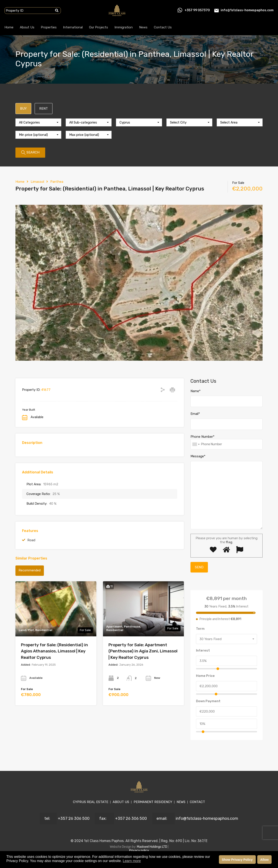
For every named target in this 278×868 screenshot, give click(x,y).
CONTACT (197, 802)
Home (9, 27)
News (143, 27)
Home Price (205, 676)
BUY (23, 109)
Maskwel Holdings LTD (152, 847)
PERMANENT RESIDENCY (153, 802)
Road (31, 540)
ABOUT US (121, 802)
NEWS (181, 802)
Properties (49, 27)
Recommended (30, 570)
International (73, 27)
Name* (196, 391)
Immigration (124, 27)
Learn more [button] (132, 861)
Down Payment (208, 701)
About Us (27, 27)
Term (200, 629)
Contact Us (163, 27)
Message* (198, 456)
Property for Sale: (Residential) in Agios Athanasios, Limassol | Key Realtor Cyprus (54, 651)
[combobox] (38, 122)
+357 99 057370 (197, 10)
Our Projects (99, 27)
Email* (195, 414)
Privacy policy (139, 850)
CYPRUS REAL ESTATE (91, 802)
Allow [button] (264, 860)
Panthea (57, 182)
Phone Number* (202, 437)
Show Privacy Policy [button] (237, 860)
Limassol (37, 182)
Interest (203, 650)
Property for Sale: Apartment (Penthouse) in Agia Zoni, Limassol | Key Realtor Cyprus (143, 651)
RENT (44, 109)
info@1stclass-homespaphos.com (247, 10)
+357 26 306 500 (74, 818)
